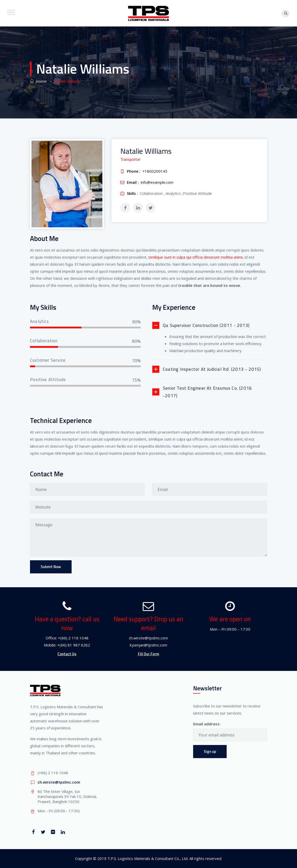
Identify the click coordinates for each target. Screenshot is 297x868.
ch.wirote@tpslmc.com (59, 782)
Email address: (207, 724)
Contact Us (67, 654)
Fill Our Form (148, 654)
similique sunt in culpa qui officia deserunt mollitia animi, (195, 257)
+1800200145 (155, 171)
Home (38, 81)
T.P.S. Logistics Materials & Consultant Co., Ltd (147, 858)
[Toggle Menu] (11, 12)
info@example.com (157, 182)
